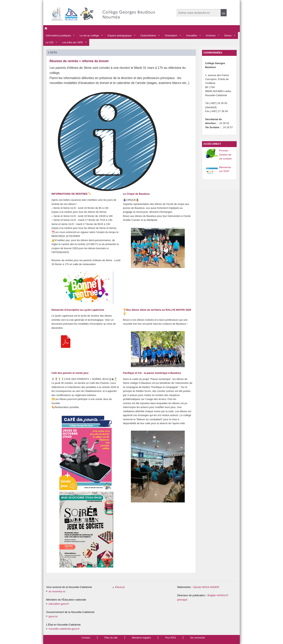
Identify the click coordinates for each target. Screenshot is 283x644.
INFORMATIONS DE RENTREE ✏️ (71, 194)
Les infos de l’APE (73, 42)
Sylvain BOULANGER (206, 587)
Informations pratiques (58, 35)
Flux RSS (171, 638)
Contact (86, 638)
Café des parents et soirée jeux (70, 373)
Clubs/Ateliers (148, 35)
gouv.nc (53, 616)
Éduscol (120, 587)
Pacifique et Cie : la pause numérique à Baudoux (152, 373)
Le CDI (50, 42)
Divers (228, 35)
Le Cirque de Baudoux (136, 194)
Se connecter (198, 638)
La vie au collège (89, 35)
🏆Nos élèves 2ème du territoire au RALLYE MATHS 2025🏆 (157, 312)
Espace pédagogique (119, 35)
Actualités (191, 35)
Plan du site (111, 638)
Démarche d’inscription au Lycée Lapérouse (78, 310)
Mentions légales (141, 638)
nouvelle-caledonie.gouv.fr (64, 629)
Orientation (171, 35)
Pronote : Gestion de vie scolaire (225, 155)
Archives (211, 35)
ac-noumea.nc (57, 591)
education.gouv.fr (59, 604)
